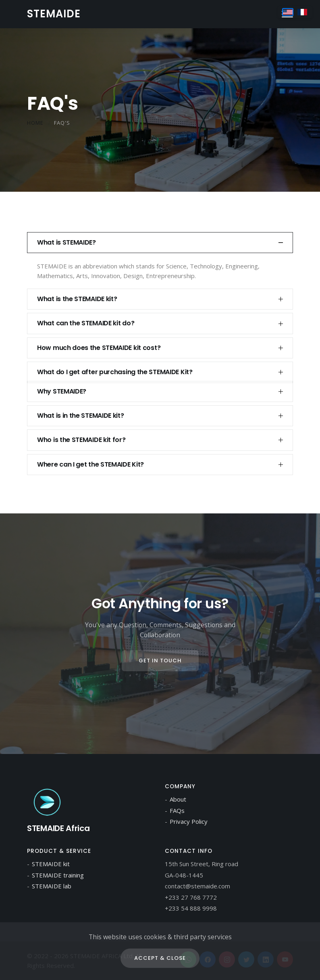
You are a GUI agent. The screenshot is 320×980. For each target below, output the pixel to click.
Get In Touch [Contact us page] (160, 661)
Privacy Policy (189, 821)
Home (35, 123)
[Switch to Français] (302, 12)
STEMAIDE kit (51, 864)
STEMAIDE (54, 14)
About (178, 799)
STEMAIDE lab (52, 886)
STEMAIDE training (58, 875)
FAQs (177, 810)
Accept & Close (160, 958)
